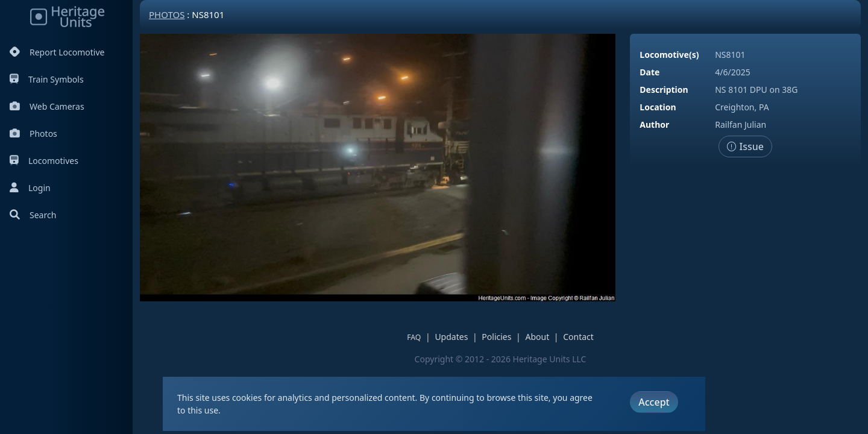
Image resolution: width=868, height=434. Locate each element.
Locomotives (44, 161)
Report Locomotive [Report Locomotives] (57, 52)
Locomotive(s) (669, 55)
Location (658, 107)
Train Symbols (47, 79)
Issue (745, 146)
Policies (496, 337)
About (537, 337)
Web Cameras (47, 106)
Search (33, 215)
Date (649, 72)
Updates (451, 337)
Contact (578, 337)
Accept (654, 402)
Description (664, 90)
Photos (33, 134)
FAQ (414, 337)
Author (654, 124)
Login (30, 188)
